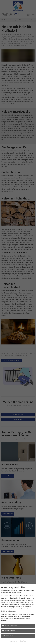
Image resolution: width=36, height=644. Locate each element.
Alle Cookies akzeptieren (10, 626)
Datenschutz (22, 641)
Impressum (13, 641)
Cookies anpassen (8, 636)
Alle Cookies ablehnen (9, 631)
